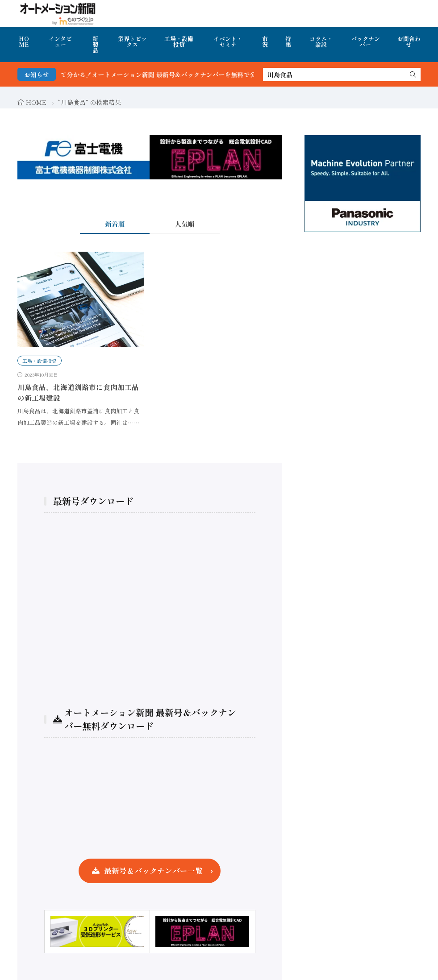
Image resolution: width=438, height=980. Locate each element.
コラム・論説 (321, 42)
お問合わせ (409, 42)
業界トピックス (132, 42)
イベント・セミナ (228, 42)
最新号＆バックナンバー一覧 (153, 871)
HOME (24, 42)
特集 (288, 42)
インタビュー (60, 42)
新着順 (115, 224)
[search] (413, 75)
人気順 (185, 224)
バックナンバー (365, 42)
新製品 (95, 44)
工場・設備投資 (179, 42)
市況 (265, 42)
